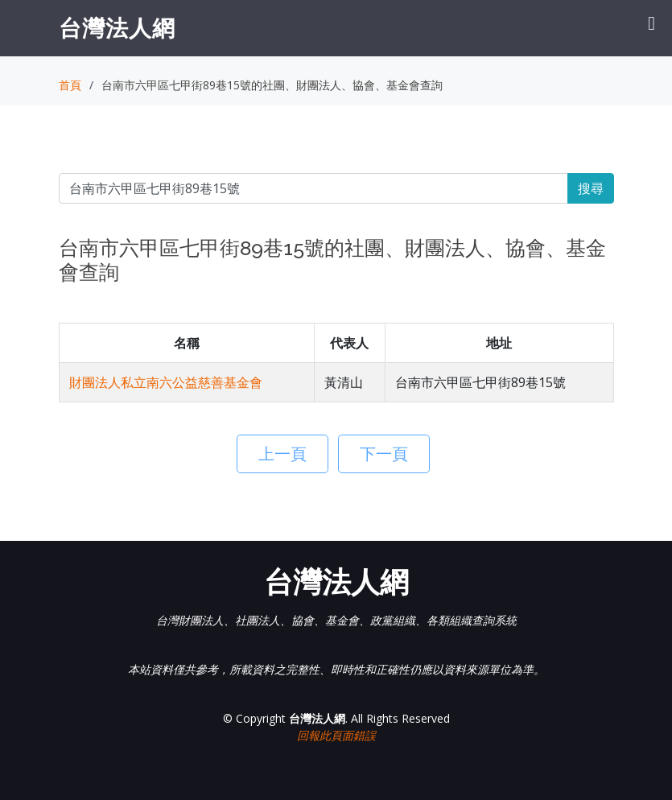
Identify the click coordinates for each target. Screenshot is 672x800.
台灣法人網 (117, 27)
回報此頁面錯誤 (336, 735)
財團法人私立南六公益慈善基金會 (166, 382)
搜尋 (591, 188)
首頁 (70, 85)
